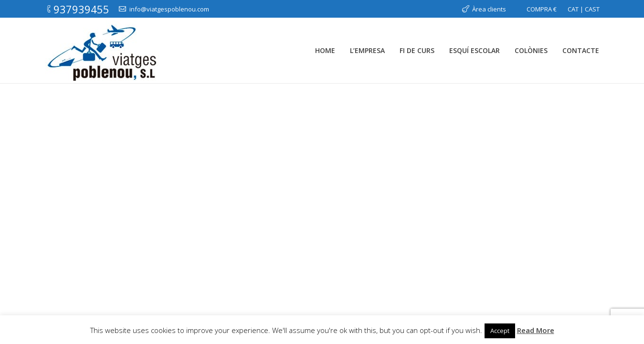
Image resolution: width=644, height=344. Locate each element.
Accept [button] (500, 331)
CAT (573, 9)
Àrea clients (489, 9)
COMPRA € (542, 9)
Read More (536, 330)
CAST (592, 9)
